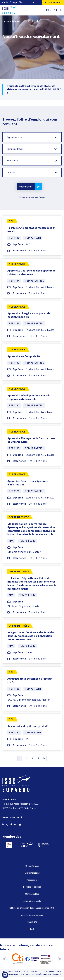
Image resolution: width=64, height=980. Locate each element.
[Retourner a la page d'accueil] (23, 10)
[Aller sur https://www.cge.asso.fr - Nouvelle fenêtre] (32, 959)
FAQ (32, 929)
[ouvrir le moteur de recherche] (56, 10)
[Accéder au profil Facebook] (11, 824)
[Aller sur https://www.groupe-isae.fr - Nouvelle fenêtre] (26, 845)
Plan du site (32, 922)
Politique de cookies (32, 887)
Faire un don (52, 2)
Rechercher (25, 187)
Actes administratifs (32, 901)
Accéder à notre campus (32, 915)
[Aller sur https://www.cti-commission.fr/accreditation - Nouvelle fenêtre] (17, 959)
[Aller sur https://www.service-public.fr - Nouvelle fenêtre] (9, 845)
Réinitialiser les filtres (32, 197)
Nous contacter (11, 817)
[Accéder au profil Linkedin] (3, 824)
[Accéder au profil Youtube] (15, 824)
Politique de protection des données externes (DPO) (32, 908)
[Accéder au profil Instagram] (7, 824)
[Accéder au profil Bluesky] (20, 824)
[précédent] (4, 959)
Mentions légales (32, 873)
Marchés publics (32, 894)
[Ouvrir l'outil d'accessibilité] (5, 975)
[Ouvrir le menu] (61, 10)
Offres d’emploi (32, 866)
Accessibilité (32, 880)
